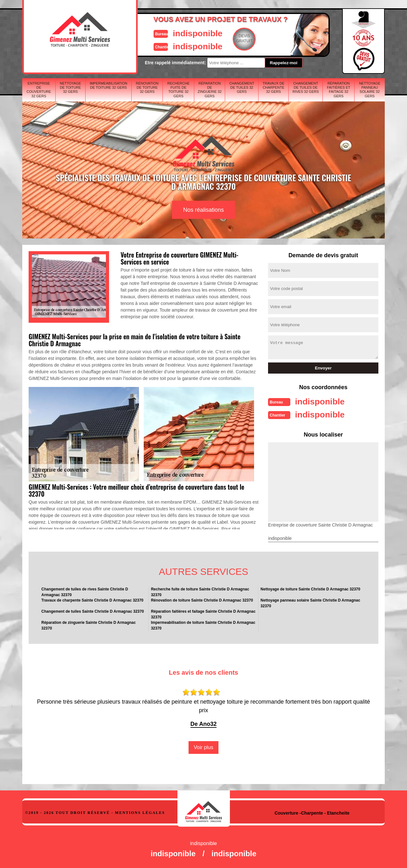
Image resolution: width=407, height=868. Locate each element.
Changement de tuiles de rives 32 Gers (306, 87)
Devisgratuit (233, 38)
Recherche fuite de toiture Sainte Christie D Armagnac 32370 (200, 591)
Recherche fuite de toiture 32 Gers (178, 90)
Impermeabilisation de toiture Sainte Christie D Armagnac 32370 (203, 625)
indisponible (185, 33)
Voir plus (203, 747)
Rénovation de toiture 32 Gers (147, 87)
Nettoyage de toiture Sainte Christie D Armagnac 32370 (310, 589)
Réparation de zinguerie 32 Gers (210, 90)
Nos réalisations (203, 210)
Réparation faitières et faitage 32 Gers (338, 90)
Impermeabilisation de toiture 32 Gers (108, 85)
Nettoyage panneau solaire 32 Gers (370, 90)
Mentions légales (140, 812)
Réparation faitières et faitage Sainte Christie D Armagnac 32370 (203, 614)
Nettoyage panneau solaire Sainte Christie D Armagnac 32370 (310, 603)
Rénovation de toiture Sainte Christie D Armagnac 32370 (202, 600)
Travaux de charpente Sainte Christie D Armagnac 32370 (92, 600)
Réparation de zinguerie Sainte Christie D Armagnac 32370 (89, 625)
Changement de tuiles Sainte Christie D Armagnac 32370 (93, 611)
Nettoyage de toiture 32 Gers (70, 87)
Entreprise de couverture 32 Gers (39, 90)
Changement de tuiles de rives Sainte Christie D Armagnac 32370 (85, 591)
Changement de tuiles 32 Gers (242, 87)
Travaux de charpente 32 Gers (274, 87)
